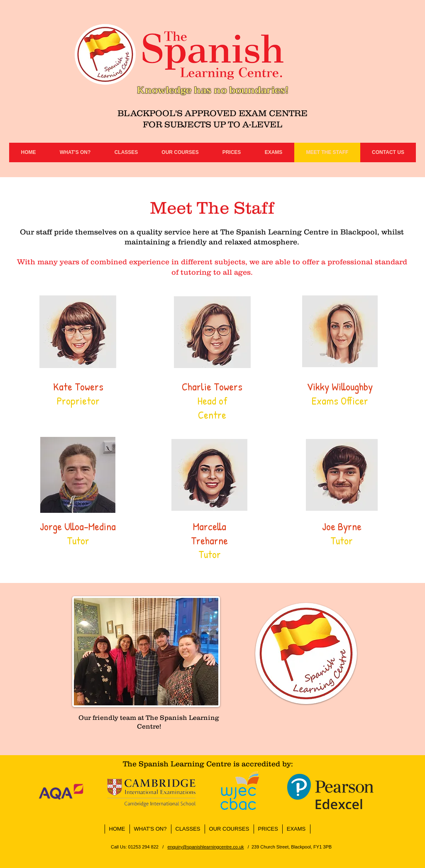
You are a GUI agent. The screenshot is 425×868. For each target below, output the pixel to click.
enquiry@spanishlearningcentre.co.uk (205, 847)
